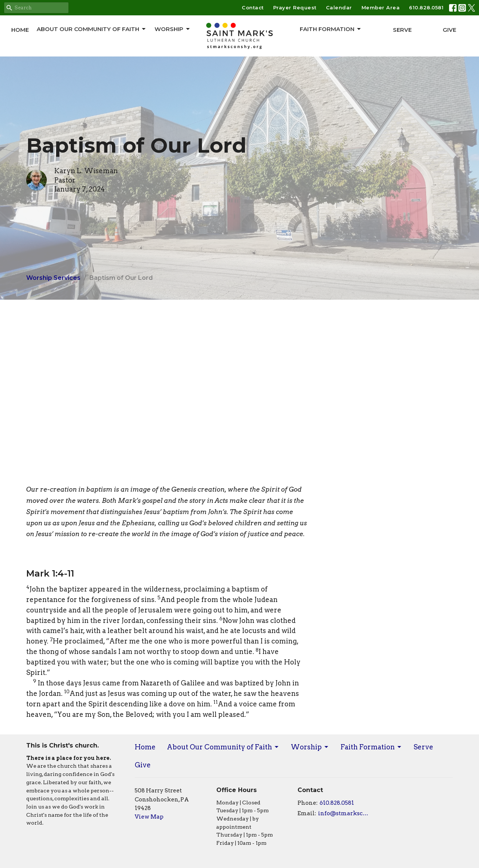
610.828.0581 (426, 7)
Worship (173, 29)
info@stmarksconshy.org (345, 813)
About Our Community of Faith (92, 29)
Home (20, 30)
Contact (253, 7)
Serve (402, 30)
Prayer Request (295, 7)
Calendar (339, 7)
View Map (149, 817)
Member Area (381, 7)
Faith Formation (331, 29)
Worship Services (53, 278)
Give (449, 30)
